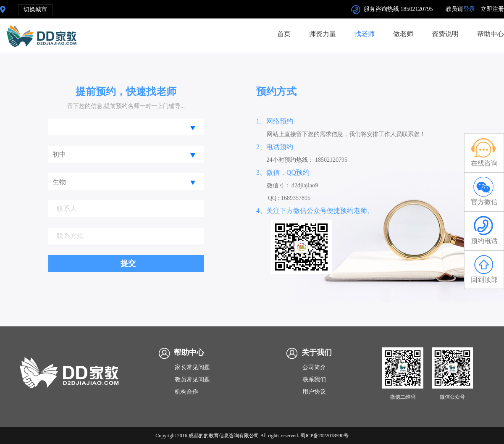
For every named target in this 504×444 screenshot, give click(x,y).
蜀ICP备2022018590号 (324, 436)
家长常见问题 (192, 367)
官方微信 (484, 191)
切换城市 (35, 9)
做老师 (403, 34)
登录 (469, 9)
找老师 (365, 34)
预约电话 (484, 230)
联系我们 (314, 380)
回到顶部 (484, 269)
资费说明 (445, 34)
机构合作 (186, 392)
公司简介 (314, 367)
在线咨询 (484, 152)
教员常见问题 (192, 380)
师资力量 (323, 34)
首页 (284, 34)
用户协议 (314, 392)
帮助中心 (491, 34)
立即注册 (492, 9)
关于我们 (317, 352)
